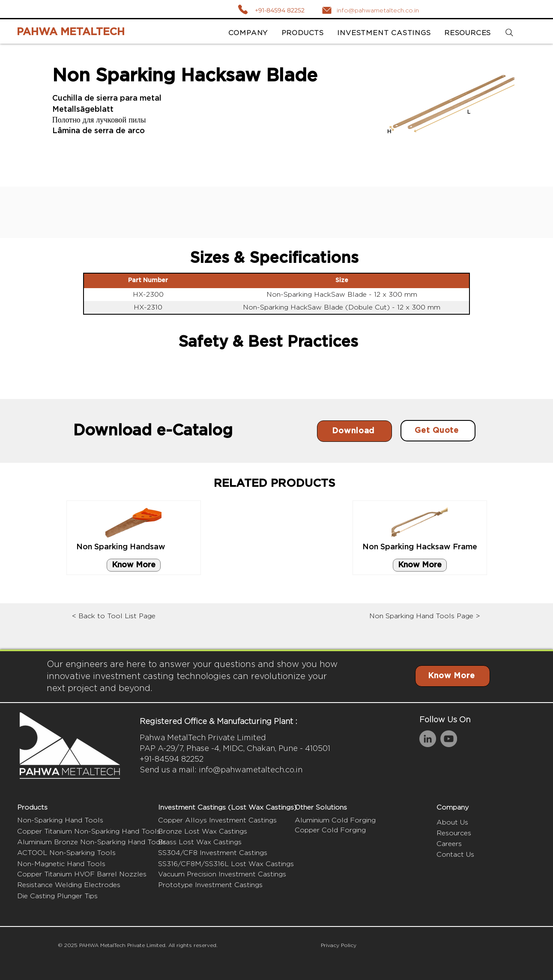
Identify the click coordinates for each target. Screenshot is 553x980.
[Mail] (327, 10)
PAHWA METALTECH (71, 32)
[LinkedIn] (428, 739)
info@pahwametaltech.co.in (251, 770)
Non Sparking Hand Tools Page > (425, 616)
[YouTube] (449, 739)
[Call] (243, 9)
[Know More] (134, 565)
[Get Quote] (438, 431)
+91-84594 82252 (280, 10)
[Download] (354, 431)
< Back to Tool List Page (114, 616)
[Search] (510, 33)
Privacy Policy (339, 945)
